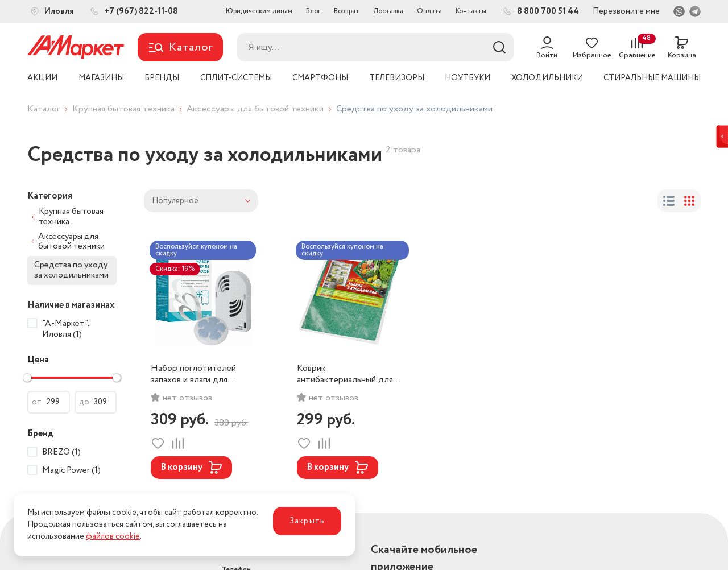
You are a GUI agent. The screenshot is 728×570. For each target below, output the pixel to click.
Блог (313, 11)
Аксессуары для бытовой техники (255, 109)
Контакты (471, 11)
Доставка (388, 11)
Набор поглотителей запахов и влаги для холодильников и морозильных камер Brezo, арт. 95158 (193, 374)
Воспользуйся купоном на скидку (196, 250)
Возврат (347, 11)
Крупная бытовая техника (123, 109)
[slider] (27, 378)
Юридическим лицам (259, 11)
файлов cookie (113, 536)
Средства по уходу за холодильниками (71, 270)
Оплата (429, 11)
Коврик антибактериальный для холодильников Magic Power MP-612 (345, 374)
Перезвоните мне (626, 11)
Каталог (44, 109)
